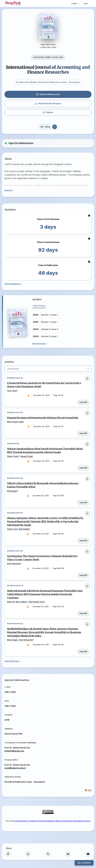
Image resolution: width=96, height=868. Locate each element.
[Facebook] (8, 856)
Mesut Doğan (12, 642)
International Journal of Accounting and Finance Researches (48, 70)
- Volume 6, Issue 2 (46, 330)
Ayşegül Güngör (27, 458)
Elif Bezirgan (12, 492)
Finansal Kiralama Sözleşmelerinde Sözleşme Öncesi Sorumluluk (43, 419)
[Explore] (48, 113)
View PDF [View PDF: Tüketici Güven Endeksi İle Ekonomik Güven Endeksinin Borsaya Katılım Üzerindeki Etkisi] (83, 504)
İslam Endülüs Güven (37, 604)
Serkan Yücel (12, 531)
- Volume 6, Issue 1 (45, 337)
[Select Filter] (48, 370)
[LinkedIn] (68, 856)
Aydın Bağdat (24, 531)
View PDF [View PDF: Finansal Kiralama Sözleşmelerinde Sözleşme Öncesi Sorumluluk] (83, 435)
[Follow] (55, 128)
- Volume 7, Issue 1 (45, 323)
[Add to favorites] (87, 379)
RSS (88, 792)
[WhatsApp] (28, 856)
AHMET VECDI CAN (54, 58)
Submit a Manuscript (48, 95)
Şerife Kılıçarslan (14, 565)
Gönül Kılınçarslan (26, 642)
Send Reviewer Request (48, 104)
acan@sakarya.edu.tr (15, 770)
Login (86, 3)
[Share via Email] (88, 856)
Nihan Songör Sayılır (15, 423)
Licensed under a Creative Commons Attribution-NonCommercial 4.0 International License (52, 823)
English (75, 4)
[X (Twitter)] (48, 856)
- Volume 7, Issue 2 (45, 316)
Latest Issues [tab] (39, 307)
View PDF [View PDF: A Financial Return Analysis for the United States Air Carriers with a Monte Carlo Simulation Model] (83, 403)
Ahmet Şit (11, 604)
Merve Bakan (21, 604)
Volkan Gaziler (13, 458)
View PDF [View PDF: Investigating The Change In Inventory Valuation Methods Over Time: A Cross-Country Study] (83, 577)
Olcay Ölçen (12, 392)
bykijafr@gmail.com (14, 753)
